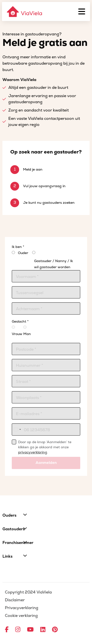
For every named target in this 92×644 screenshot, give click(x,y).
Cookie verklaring (21, 616)
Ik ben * (18, 247)
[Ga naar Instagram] (18, 630)
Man (27, 331)
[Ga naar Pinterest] (55, 630)
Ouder (23, 253)
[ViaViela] (25, 12)
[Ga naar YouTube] (30, 630)
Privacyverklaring (22, 608)
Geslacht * (20, 322)
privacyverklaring (33, 452)
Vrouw (15, 331)
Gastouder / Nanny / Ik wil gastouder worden (53, 264)
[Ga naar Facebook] (7, 630)
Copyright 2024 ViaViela (28, 592)
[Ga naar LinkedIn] (43, 630)
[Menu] (82, 11)
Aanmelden (46, 463)
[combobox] (17, 429)
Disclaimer (15, 600)
